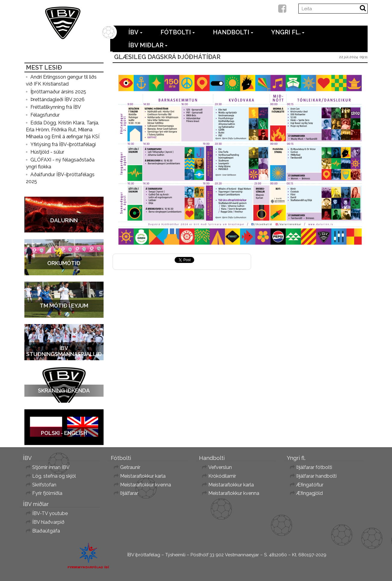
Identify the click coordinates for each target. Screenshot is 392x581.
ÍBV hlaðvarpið (48, 522)
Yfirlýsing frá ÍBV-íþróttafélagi (63, 144)
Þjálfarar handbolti (316, 476)
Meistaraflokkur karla (143, 476)
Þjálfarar (129, 493)
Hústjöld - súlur (47, 152)
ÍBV (135, 32)
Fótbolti (178, 32)
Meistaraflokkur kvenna (146, 485)
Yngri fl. (288, 32)
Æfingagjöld (310, 493)
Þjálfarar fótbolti (314, 467)
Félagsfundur (45, 115)
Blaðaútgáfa (46, 531)
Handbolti (233, 32)
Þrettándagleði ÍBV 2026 (58, 100)
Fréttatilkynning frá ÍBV (56, 107)
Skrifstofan (44, 485)
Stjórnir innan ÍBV (51, 467)
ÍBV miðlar (148, 45)
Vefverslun (220, 467)
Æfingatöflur (310, 485)
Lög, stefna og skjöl (54, 476)
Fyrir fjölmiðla (47, 493)
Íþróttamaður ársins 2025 (58, 92)
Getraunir (130, 467)
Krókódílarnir (222, 476)
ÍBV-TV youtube (50, 513)
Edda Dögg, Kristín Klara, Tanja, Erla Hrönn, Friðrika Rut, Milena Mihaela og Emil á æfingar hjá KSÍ (63, 130)
